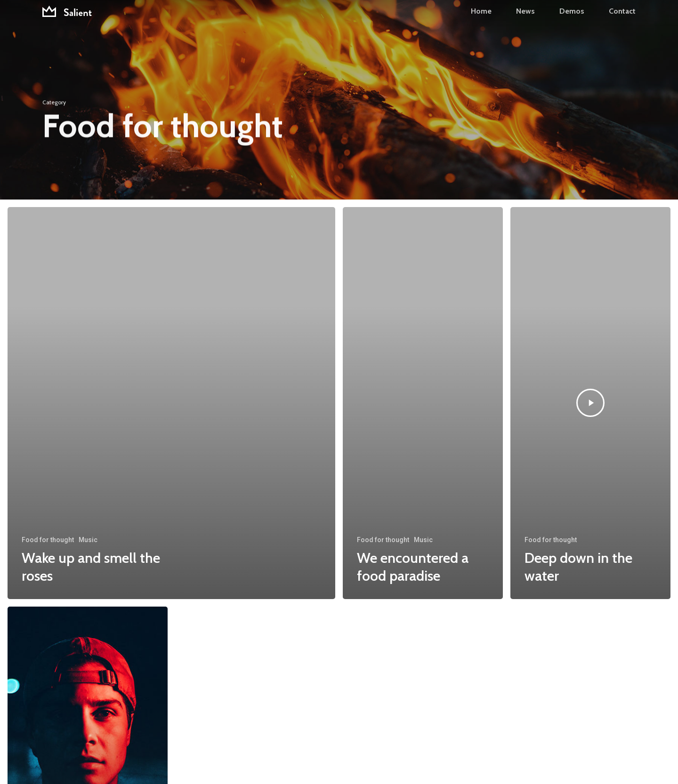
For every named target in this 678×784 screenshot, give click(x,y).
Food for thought (48, 540)
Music (88, 540)
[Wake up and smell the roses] (171, 403)
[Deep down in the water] (590, 403)
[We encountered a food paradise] (423, 403)
